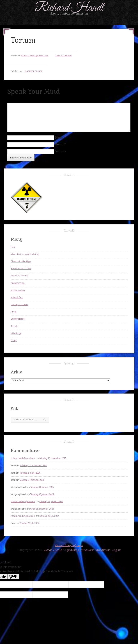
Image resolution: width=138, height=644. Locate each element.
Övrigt (14, 341)
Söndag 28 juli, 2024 (49, 516)
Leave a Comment (63, 56)
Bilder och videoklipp (21, 261)
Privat (14, 312)
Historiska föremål (19, 276)
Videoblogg (16, 333)
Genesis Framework (80, 550)
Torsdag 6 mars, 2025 (30, 473)
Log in (116, 550)
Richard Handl (69, 8)
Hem (13, 247)
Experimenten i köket (21, 269)
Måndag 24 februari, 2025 (32, 480)
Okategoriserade (33, 71)
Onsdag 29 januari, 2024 (51, 501)
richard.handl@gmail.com (35, 56)
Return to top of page (69, 545)
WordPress (103, 550)
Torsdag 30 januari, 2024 (42, 494)
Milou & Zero (17, 297)
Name (59, 138)
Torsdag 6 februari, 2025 (42, 487)
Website (61, 151)
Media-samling (18, 290)
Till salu (14, 326)
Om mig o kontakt (19, 305)
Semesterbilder (18, 319)
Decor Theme (53, 550)
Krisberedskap (18, 283)
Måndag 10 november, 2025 (53, 458)
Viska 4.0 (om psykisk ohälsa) (25, 254)
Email (59, 144)
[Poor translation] (13, 577)
